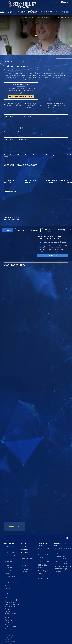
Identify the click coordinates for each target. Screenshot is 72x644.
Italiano (8, 611)
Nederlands (9, 615)
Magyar (8, 609)
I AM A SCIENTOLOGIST (14, 61)
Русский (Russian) (11, 622)
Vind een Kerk (64, 556)
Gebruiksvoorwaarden (11, 635)
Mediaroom (26, 562)
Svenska (8, 624)
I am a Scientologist (12, 582)
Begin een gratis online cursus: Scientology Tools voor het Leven (58, 105)
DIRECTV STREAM (45, 554)
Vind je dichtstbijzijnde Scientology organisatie (13, 105)
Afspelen (53, 256)
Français (8, 629)
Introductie (25, 555)
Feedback (25, 566)
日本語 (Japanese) (11, 613)
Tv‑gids (24, 546)
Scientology (59, 549)
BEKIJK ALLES (14, 527)
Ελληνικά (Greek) (11, 600)
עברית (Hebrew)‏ (10, 607)
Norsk (7, 618)
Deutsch (8, 598)
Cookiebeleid (8, 637)
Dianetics (58, 561)
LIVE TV (23, 544)
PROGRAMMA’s (9, 544)
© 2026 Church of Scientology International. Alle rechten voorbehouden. (22, 633)
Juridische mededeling (11, 642)
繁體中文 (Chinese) (12, 627)
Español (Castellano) (12, 604)
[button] (71, 230)
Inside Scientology (11, 556)
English (7, 593)
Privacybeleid (9, 639)
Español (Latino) (10, 602)
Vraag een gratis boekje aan (36, 105)
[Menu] (5, 4)
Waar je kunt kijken (28, 558)
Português (9, 620)
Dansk (7, 595)
